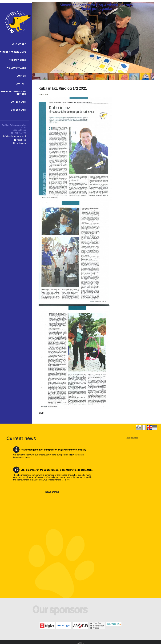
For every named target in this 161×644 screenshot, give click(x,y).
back (41, 413)
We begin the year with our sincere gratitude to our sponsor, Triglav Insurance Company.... (48, 456)
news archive (52, 492)
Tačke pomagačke (132, 438)
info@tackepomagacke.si (14, 136)
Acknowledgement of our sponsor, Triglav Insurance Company (54, 450)
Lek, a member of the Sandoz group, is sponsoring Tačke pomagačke (57, 470)
